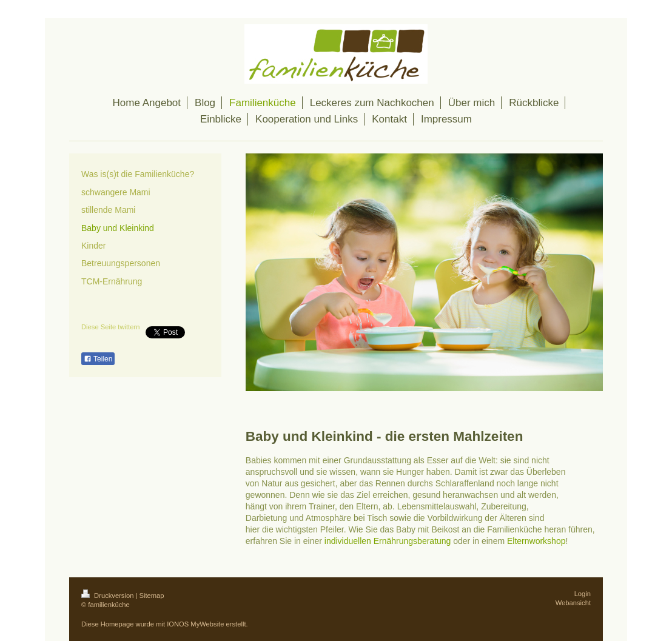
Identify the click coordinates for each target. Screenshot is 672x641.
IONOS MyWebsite (195, 624)
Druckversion (109, 596)
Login (583, 594)
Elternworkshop (536, 541)
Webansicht (573, 603)
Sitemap (152, 596)
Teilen (98, 359)
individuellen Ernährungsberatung (388, 541)
